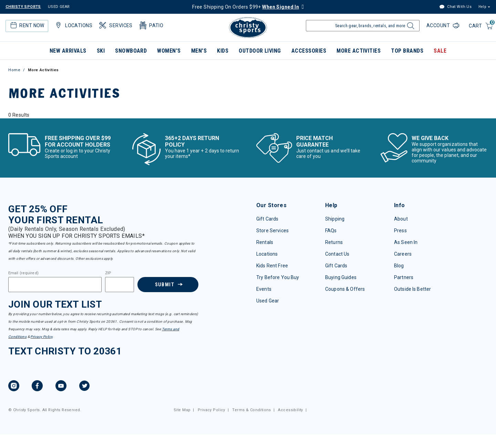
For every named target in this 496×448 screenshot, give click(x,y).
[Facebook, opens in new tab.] (37, 387)
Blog (399, 266)
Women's (169, 51)
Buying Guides (341, 277)
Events (264, 289)
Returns (334, 242)
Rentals (265, 242)
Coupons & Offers (345, 289)
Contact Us (337, 254)
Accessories (309, 51)
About (401, 219)
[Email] (55, 285)
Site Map (182, 410)
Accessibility (290, 410)
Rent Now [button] (27, 25)
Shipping (335, 219)
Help (482, 7)
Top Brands (407, 51)
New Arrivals (68, 51)
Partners (404, 277)
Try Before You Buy (278, 277)
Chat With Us (455, 7)
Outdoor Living (260, 51)
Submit (164, 285)
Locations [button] (73, 25)
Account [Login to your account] (439, 25)
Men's (199, 51)
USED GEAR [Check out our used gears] (59, 7)
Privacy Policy (41, 337)
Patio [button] (151, 25)
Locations (267, 254)
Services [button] (115, 25)
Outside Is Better (412, 289)
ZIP (108, 273)
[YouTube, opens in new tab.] (61, 387)
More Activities (359, 51)
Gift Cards (267, 219)
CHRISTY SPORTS (23, 7)
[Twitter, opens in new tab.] (84, 387)
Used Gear (268, 301)
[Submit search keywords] (410, 28)
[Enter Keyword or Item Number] (363, 26)
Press (400, 231)
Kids (223, 51)
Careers (403, 254)
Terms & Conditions (252, 410)
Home (14, 70)
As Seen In (406, 242)
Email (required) (23, 273)
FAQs (331, 231)
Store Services (272, 231)
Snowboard (131, 51)
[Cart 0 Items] (481, 26)
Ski (101, 51)
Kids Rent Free (272, 266)
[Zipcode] (120, 285)
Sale (440, 51)
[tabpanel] (248, 115)
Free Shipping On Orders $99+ (246, 7)
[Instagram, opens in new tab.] (14, 387)
